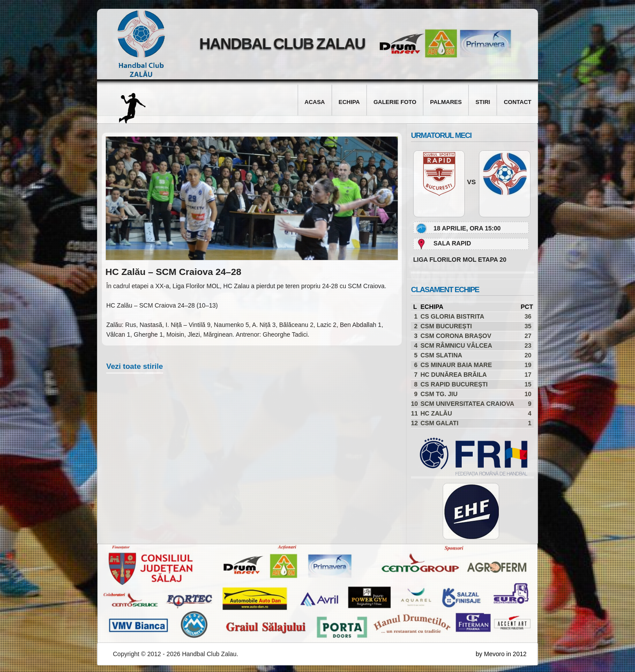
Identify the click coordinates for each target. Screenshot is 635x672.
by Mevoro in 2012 (501, 654)
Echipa (349, 102)
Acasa (315, 102)
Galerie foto (395, 102)
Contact (517, 102)
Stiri (483, 102)
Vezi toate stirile (135, 366)
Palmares (446, 102)
